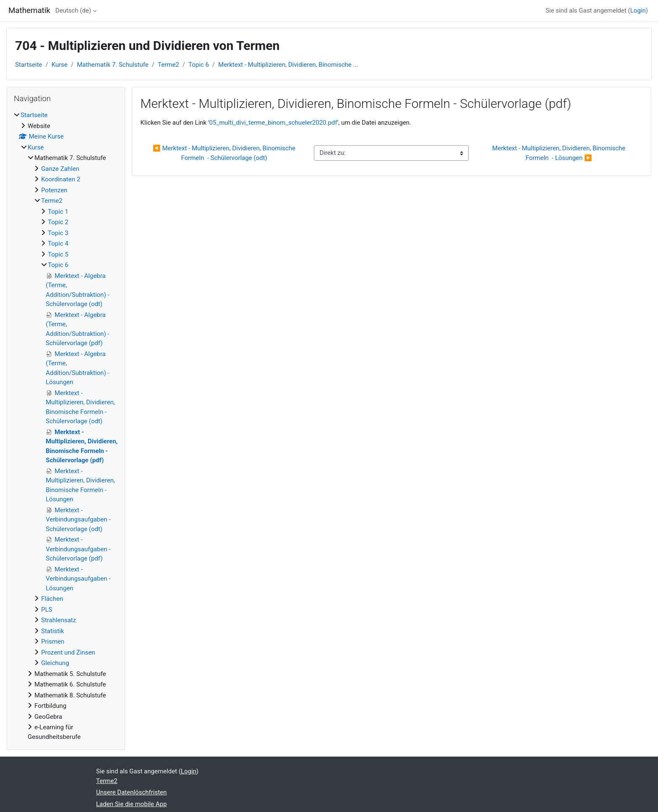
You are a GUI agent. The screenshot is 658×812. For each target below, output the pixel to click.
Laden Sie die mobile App (131, 804)
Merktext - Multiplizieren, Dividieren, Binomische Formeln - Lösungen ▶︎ (560, 153)
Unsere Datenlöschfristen (131, 792)
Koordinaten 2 (61, 179)
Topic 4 (58, 244)
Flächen (52, 599)
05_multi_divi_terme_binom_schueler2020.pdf (273, 123)
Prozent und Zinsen (68, 652)
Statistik (52, 631)
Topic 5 (58, 254)
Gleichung (55, 663)
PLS (47, 610)
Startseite (29, 65)
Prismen (53, 642)
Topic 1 (58, 212)
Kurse (60, 65)
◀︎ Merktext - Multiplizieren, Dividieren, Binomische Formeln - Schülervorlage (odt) (225, 153)
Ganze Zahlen (60, 169)
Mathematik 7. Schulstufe (113, 65)
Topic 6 (199, 65)
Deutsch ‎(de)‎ (73, 10)
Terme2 (168, 65)
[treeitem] (66, 426)
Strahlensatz (59, 620)
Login (638, 10)
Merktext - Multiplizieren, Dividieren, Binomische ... (288, 65)
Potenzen (54, 190)
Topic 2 (58, 222)
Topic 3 (58, 233)
